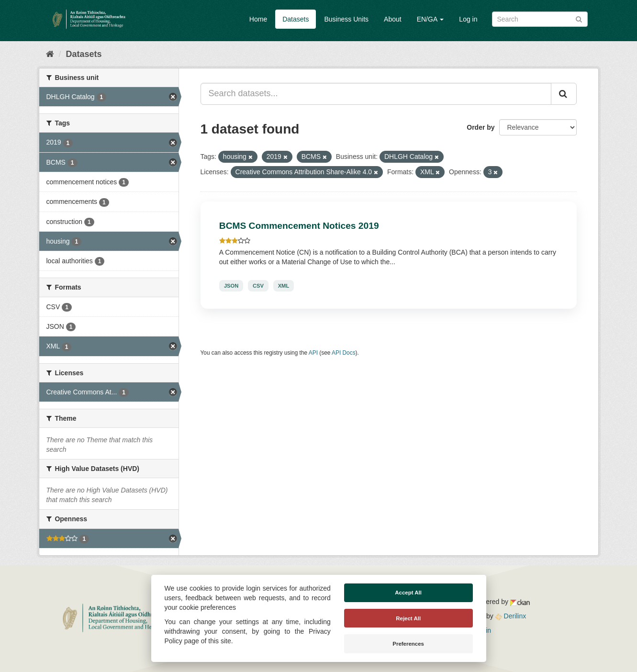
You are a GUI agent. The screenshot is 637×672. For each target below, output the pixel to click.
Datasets (296, 19)
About (393, 19)
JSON (231, 286)
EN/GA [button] (430, 19)
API (313, 353)
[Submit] (579, 18)
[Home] (50, 54)
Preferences (408, 644)
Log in (468, 19)
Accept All (408, 593)
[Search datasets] (540, 19)
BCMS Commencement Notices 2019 (299, 226)
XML (284, 286)
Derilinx (511, 616)
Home (258, 19)
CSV (258, 286)
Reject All (408, 618)
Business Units (346, 19)
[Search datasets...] (376, 94)
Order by (481, 127)
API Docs (344, 353)
